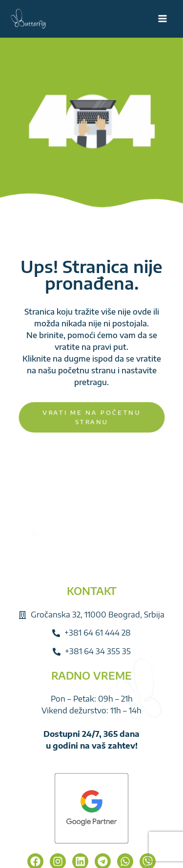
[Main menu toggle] (163, 19)
